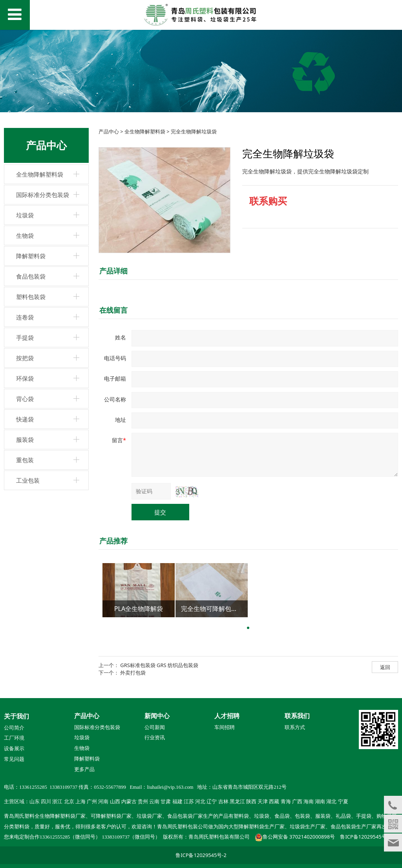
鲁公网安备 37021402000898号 (299, 837)
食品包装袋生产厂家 (354, 827)
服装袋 (25, 439)
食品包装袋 (31, 276)
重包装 (25, 460)
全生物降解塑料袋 (40, 174)
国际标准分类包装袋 (43, 195)
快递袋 (25, 419)
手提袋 (25, 337)
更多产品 (84, 769)
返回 (385, 667)
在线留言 (113, 310)
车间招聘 (225, 728)
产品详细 (113, 271)
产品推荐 (113, 541)
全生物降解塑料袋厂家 (60, 816)
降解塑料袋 (31, 256)
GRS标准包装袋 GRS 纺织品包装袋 (159, 665)
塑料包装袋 (31, 297)
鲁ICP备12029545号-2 (365, 837)
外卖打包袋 (133, 673)
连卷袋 (25, 317)
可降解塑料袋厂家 (111, 816)
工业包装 (28, 480)
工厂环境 (14, 738)
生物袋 (25, 235)
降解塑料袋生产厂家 (262, 827)
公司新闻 (155, 728)
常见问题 (14, 759)
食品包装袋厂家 (185, 816)
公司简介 (14, 728)
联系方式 (295, 728)
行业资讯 (155, 738)
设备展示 (14, 749)
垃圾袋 (25, 215)
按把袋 (25, 358)
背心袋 (25, 399)
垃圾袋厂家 (149, 816)
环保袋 (25, 378)
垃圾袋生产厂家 (308, 827)
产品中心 (109, 131)
